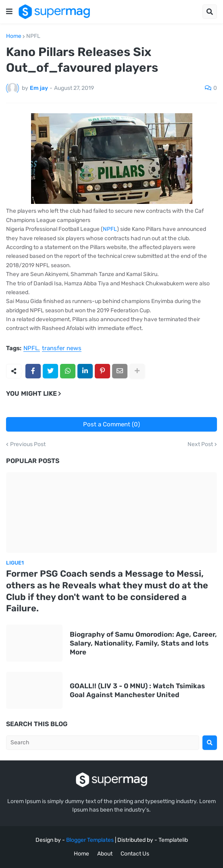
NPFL (33, 36)
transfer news (62, 349)
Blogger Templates (90, 840)
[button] (9, 12)
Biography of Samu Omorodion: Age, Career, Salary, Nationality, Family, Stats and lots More (143, 643)
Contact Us (135, 854)
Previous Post (28, 444)
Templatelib (173, 840)
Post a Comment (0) (111, 424)
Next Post (200, 444)
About (105, 854)
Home (14, 36)
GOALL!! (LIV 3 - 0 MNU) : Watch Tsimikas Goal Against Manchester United (137, 690)
